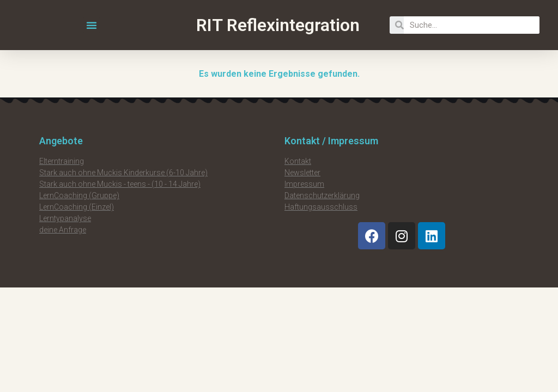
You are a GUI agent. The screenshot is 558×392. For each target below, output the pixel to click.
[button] (92, 25)
